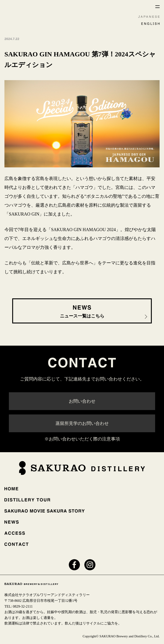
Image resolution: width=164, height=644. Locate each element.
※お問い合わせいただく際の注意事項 (82, 439)
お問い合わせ (82, 401)
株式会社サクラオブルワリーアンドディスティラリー (47, 595)
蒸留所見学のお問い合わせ (82, 423)
